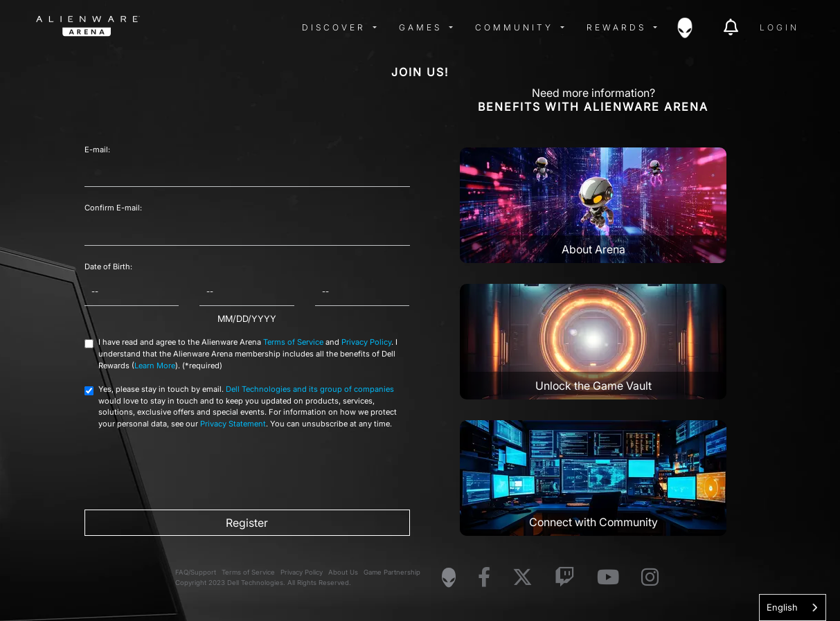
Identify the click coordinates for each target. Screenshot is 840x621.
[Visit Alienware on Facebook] (484, 578)
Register (247, 523)
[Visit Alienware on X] (522, 578)
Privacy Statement (233, 424)
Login (779, 27)
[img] (258, 28)
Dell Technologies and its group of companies (310, 389)
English (782, 607)
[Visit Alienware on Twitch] (565, 578)
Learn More (155, 366)
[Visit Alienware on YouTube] (608, 578)
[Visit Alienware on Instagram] (650, 578)
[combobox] (793, 607)
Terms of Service (293, 342)
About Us (343, 572)
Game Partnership (392, 572)
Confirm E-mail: (113, 208)
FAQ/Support (196, 572)
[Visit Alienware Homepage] (449, 577)
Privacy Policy (366, 342)
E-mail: (97, 150)
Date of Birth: (108, 267)
